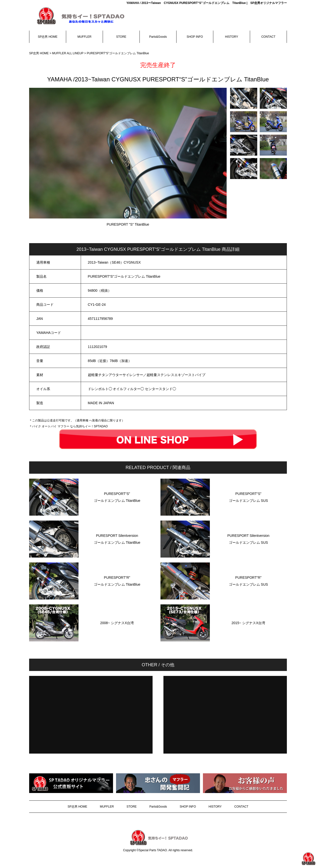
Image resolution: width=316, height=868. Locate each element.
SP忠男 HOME (48, 37)
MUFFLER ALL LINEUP (68, 53)
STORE (121, 37)
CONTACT (268, 37)
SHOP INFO (195, 37)
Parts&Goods (158, 37)
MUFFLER (85, 37)
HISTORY (232, 37)
